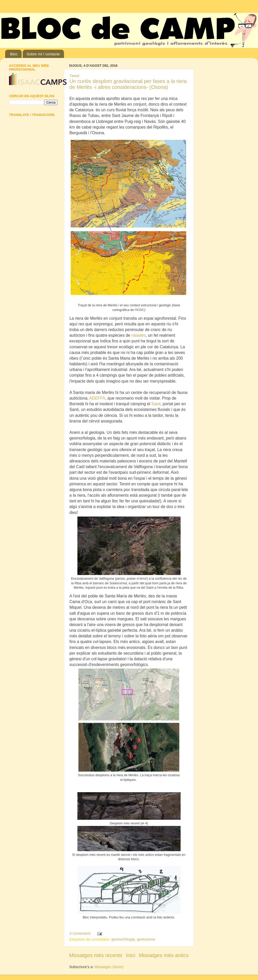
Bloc (14, 54)
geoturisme (146, 939)
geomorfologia (123, 939)
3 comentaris (80, 933)
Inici (131, 955)
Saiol (156, 404)
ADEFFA (97, 398)
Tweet (74, 76)
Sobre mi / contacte (43, 54)
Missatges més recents (96, 955)
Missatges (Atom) (109, 967)
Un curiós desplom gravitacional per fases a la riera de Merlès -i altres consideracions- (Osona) (128, 84)
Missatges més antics (164, 955)
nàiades (138, 335)
